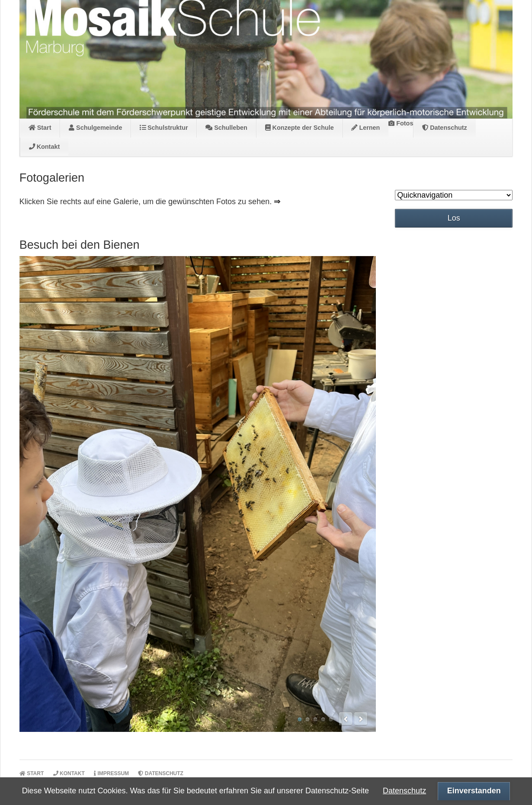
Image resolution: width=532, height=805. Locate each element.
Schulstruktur (164, 128)
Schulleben (226, 128)
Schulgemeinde (95, 128)
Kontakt (45, 147)
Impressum (111, 773)
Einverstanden (474, 791)
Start (40, 128)
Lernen (365, 128)
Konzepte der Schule (300, 128)
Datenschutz (445, 128)
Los (454, 218)
